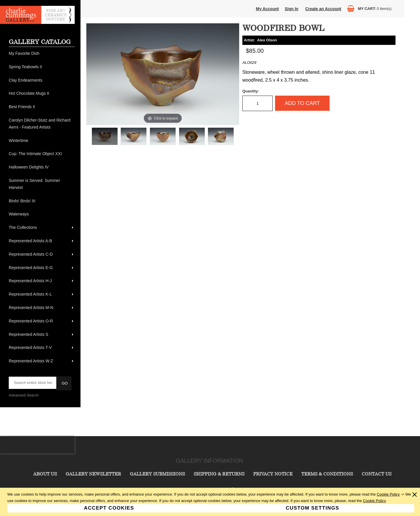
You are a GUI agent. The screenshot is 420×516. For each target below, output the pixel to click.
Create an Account (323, 9)
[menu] (42, 207)
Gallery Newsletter (93, 474)
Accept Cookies (109, 508)
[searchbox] (33, 383)
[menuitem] (42, 54)
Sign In (292, 9)
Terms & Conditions (327, 474)
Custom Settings (313, 508)
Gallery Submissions (157, 474)
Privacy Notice (273, 474)
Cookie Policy (388, 494)
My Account (267, 9)
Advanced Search (24, 395)
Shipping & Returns (219, 474)
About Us (45, 474)
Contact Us (377, 474)
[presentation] (37, 445)
